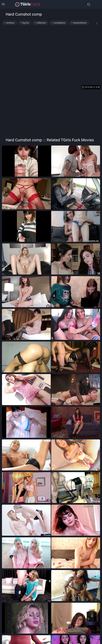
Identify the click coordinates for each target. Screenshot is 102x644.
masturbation (80, 23)
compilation (59, 23)
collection (41, 23)
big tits (26, 23)
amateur (10, 23)
